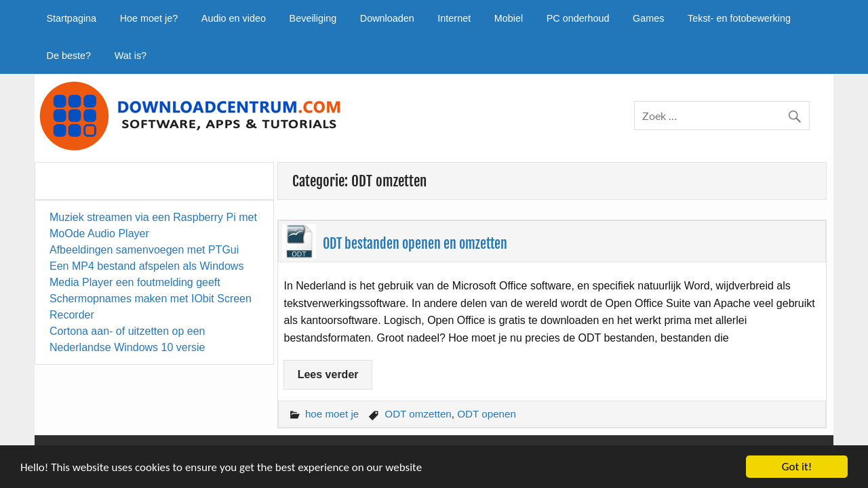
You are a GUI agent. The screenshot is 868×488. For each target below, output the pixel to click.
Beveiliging (313, 18)
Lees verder (328, 374)
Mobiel (509, 18)
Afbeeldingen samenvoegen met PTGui (144, 250)
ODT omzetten (418, 414)
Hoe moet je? (149, 18)
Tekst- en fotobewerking (739, 18)
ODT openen (487, 414)
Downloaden (387, 18)
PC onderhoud (578, 18)
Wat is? (131, 56)
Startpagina (71, 18)
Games (648, 18)
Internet (454, 18)
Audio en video (234, 18)
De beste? (68, 56)
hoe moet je (332, 414)
